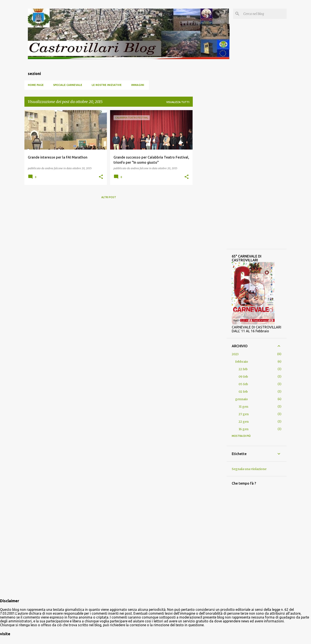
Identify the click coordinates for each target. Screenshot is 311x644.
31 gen (243, 407)
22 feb (243, 369)
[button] (101, 177)
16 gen (244, 429)
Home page (36, 85)
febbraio (242, 362)
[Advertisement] (210, 174)
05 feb (243, 384)
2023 (235, 354)
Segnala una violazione (249, 469)
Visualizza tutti (178, 102)
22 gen (244, 422)
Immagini (138, 85)
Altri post (109, 197)
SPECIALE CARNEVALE (68, 85)
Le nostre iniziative (107, 85)
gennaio (241, 399)
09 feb (243, 377)
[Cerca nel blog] (264, 14)
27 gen (244, 414)
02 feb (243, 392)
